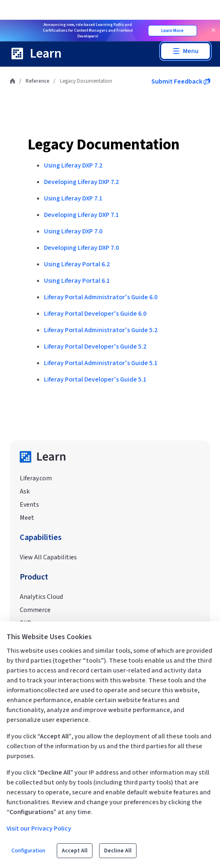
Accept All (75, 851)
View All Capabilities (48, 557)
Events (29, 505)
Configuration (28, 851)
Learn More (172, 31)
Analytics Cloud (41, 597)
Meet (27, 518)
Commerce (35, 610)
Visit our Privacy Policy (39, 828)
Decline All (118, 851)
